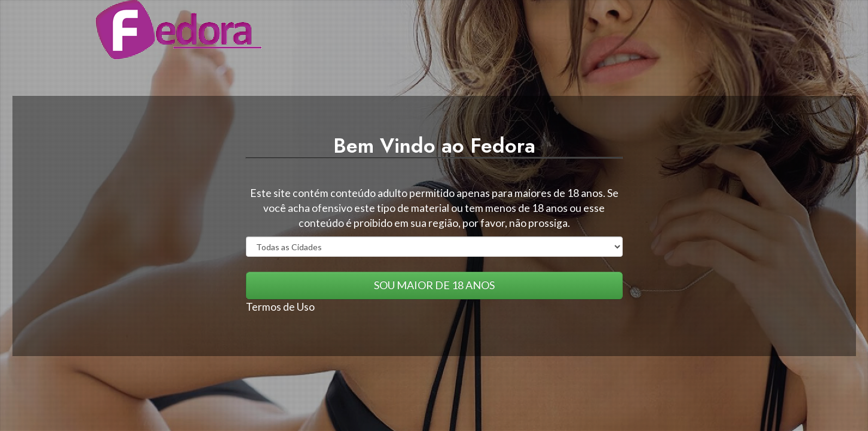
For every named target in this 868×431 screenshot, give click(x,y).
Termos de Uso (280, 307)
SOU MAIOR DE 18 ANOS (434, 285)
